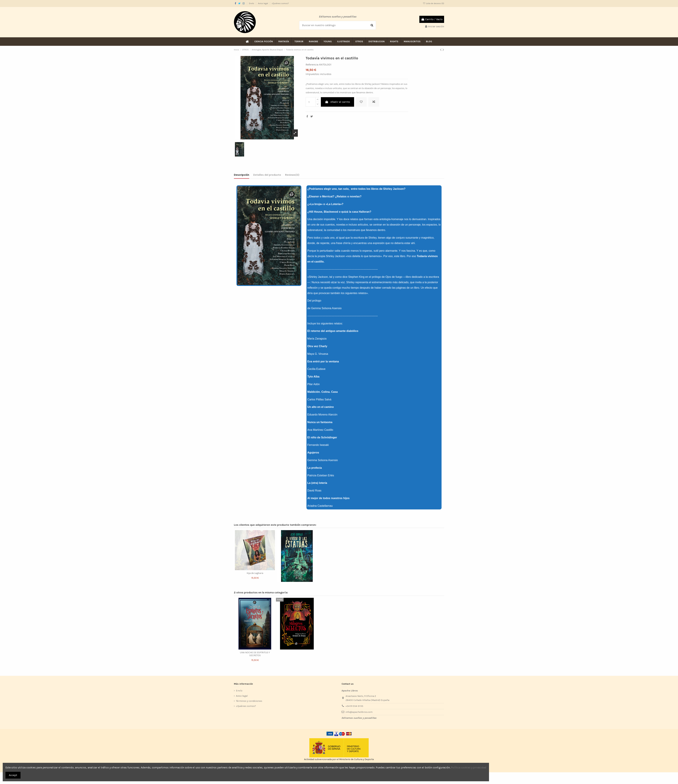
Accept (13, 775)
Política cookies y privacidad (469, 767)
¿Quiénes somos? (280, 3)
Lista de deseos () (433, 3)
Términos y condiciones (249, 701)
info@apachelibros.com (359, 712)
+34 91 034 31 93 (354, 706)
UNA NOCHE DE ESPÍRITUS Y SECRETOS (255, 654)
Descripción (242, 175)
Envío (252, 3)
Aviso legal (263, 3)
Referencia (312, 65)
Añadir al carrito (338, 102)
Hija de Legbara (255, 573)
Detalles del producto (267, 175)
